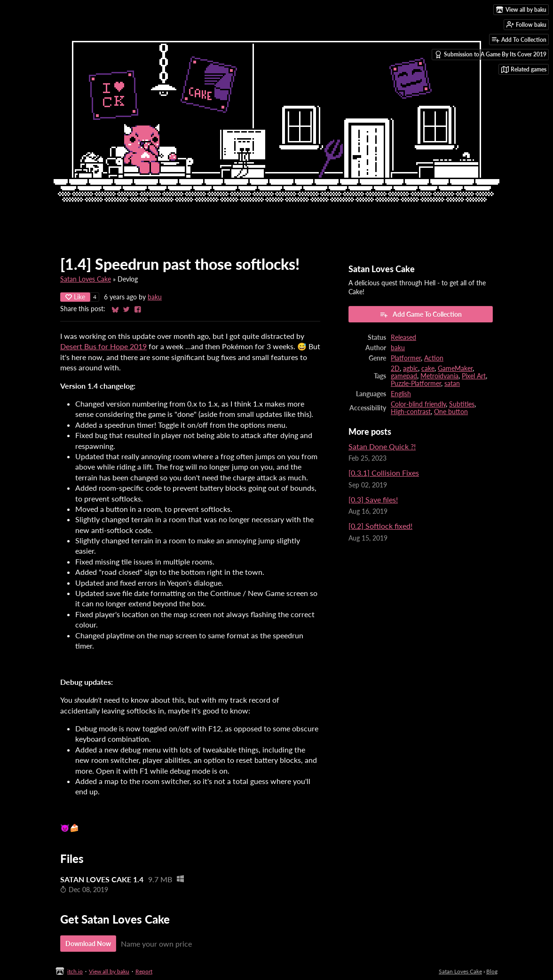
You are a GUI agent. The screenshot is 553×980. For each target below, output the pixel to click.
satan (452, 384)
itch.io (75, 971)
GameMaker (455, 368)
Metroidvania (439, 376)
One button (451, 412)
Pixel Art (474, 376)
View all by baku (109, 971)
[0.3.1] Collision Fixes (384, 473)
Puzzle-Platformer (416, 384)
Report (144, 971)
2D (395, 368)
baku (155, 297)
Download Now (88, 944)
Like (75, 297)
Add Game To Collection (421, 314)
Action (434, 358)
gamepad (404, 376)
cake (428, 368)
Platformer (406, 358)
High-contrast (411, 412)
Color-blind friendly (418, 404)
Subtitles (462, 404)
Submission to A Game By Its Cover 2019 (490, 55)
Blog (492, 971)
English (401, 394)
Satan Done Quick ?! (382, 446)
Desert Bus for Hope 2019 (103, 346)
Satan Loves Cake (86, 279)
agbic (411, 368)
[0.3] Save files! (373, 499)
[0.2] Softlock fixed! (380, 526)
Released (403, 337)
